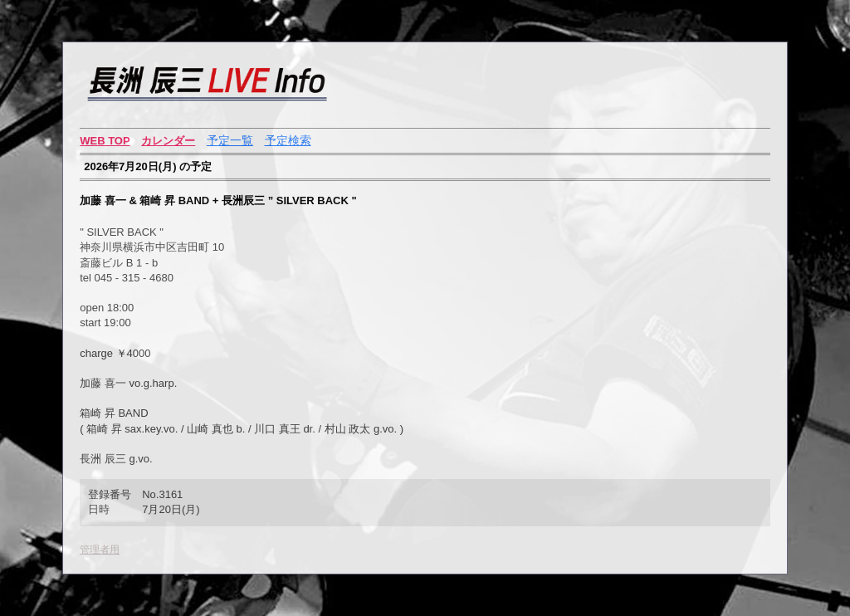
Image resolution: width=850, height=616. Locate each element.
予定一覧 (230, 140)
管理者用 (100, 550)
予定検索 (288, 140)
